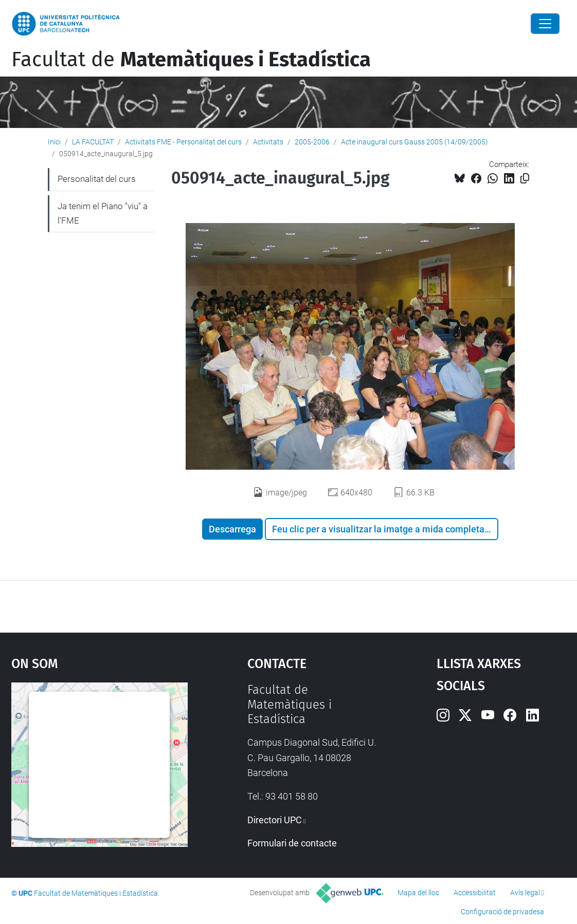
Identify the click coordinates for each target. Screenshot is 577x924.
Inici (54, 142)
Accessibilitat (475, 893)
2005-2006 (312, 142)
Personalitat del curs (97, 179)
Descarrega (232, 529)
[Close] (545, 24)
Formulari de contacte (292, 843)
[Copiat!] (525, 179)
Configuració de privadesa (502, 912)
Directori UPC (275, 820)
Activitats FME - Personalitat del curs (183, 142)
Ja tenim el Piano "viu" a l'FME (103, 213)
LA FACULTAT (93, 142)
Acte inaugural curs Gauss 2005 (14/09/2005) (414, 142)
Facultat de (191, 60)
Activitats (268, 142)
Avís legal (525, 893)
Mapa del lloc (418, 893)
